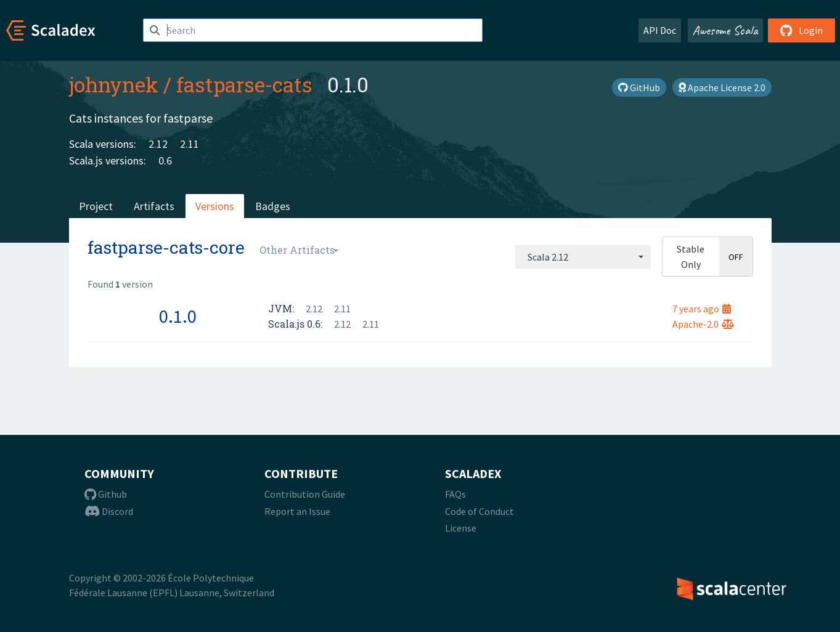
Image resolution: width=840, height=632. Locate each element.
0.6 (165, 160)
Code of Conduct (479, 511)
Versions (215, 206)
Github (106, 494)
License (461, 528)
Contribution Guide (305, 494)
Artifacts (154, 206)
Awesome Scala (725, 30)
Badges (273, 206)
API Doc (660, 30)
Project (96, 206)
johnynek (114, 84)
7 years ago (702, 309)
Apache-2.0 (703, 324)
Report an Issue (297, 511)
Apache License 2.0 (722, 87)
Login (801, 30)
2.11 (190, 144)
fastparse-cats (244, 84)
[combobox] (583, 257)
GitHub (639, 87)
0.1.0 (178, 316)
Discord (109, 511)
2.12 (158, 144)
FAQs (455, 494)
